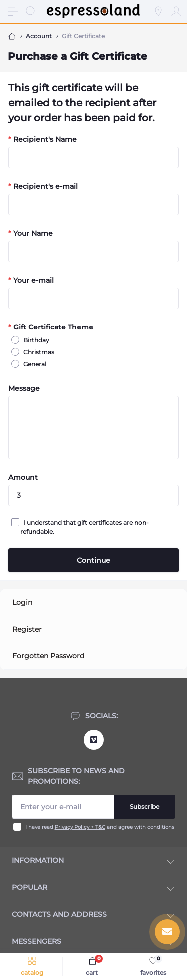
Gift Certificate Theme (51, 327)
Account (39, 36)
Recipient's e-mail (43, 186)
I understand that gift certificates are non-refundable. (85, 527)
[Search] (31, 11)
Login (22, 602)
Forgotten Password (48, 656)
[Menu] (13, 11)
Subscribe (144, 807)
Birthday (35, 340)
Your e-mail (31, 280)
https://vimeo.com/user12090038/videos (94, 740)
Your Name (31, 233)
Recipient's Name (43, 139)
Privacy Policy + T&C (80, 827)
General (33, 364)
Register (27, 629)
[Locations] (158, 11)
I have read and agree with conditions (100, 827)
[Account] (176, 11)
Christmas (37, 352)
